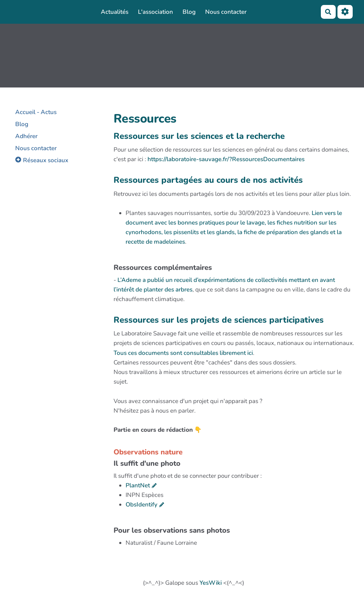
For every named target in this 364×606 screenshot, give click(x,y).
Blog (189, 12)
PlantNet (138, 485)
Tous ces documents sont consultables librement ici (183, 353)
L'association (155, 12)
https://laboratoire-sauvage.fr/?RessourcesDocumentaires (226, 159)
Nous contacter (226, 12)
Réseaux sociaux (46, 160)
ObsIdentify (141, 505)
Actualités (115, 12)
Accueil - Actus (36, 112)
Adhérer (26, 136)
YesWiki (211, 583)
